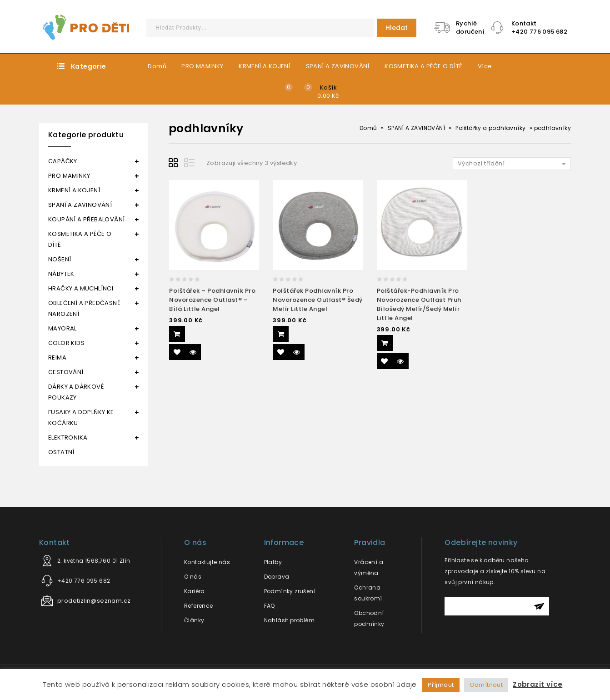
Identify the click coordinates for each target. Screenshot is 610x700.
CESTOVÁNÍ (66, 372)
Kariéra (195, 591)
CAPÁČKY (63, 161)
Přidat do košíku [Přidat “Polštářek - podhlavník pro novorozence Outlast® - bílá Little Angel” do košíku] (177, 334)
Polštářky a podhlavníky (490, 128)
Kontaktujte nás (207, 562)
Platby (273, 562)
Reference (199, 606)
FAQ (270, 606)
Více (485, 66)
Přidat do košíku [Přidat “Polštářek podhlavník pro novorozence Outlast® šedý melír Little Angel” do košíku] (281, 334)
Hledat (397, 28)
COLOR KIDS (66, 343)
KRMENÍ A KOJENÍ (265, 66)
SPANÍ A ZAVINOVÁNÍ (338, 66)
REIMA (57, 357)
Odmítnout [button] (486, 685)
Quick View (193, 352)
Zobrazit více (537, 684)
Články (194, 620)
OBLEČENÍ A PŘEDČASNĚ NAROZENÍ (84, 308)
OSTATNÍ (61, 452)
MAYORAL (62, 328)
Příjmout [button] (441, 685)
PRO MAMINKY (202, 66)
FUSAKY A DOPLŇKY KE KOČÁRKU (81, 417)
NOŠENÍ (60, 259)
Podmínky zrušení (290, 591)
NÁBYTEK (61, 274)
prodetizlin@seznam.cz (94, 601)
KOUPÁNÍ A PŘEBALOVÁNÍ (86, 219)
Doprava (277, 577)
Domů (157, 66)
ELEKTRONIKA (68, 437)
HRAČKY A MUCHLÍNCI (81, 288)
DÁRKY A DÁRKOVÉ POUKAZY (76, 392)
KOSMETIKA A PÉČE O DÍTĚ (423, 66)
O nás (193, 577)
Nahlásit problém (289, 620)
